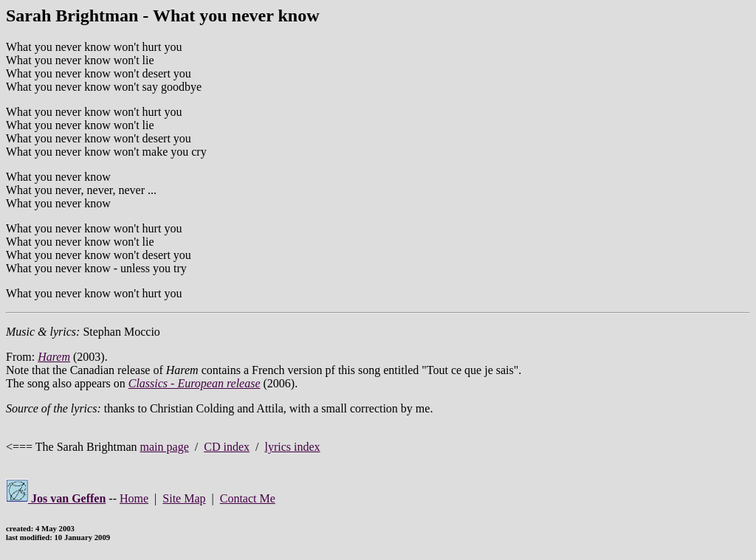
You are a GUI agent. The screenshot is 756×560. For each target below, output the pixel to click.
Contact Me (248, 498)
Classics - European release (195, 383)
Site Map (184, 498)
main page (165, 447)
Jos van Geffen (56, 498)
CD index (227, 447)
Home (134, 498)
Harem (54, 357)
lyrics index (292, 447)
